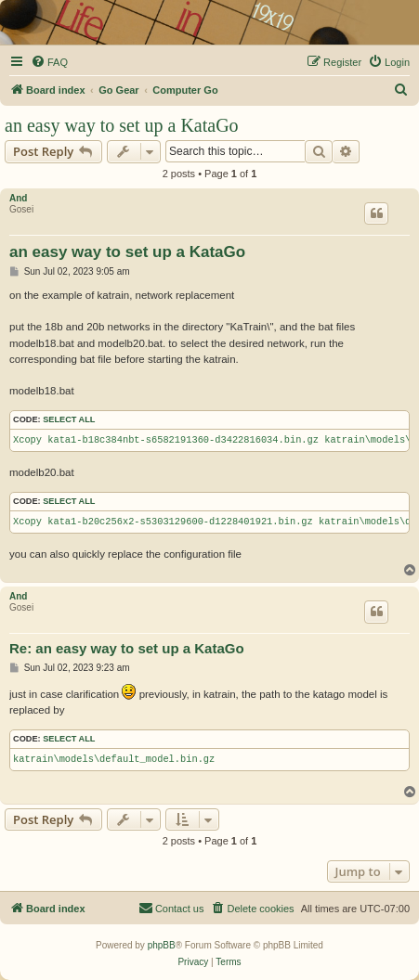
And (18, 198)
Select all (69, 419)
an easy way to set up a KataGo (122, 125)
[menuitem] (49, 62)
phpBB (162, 945)
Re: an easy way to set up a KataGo (127, 648)
